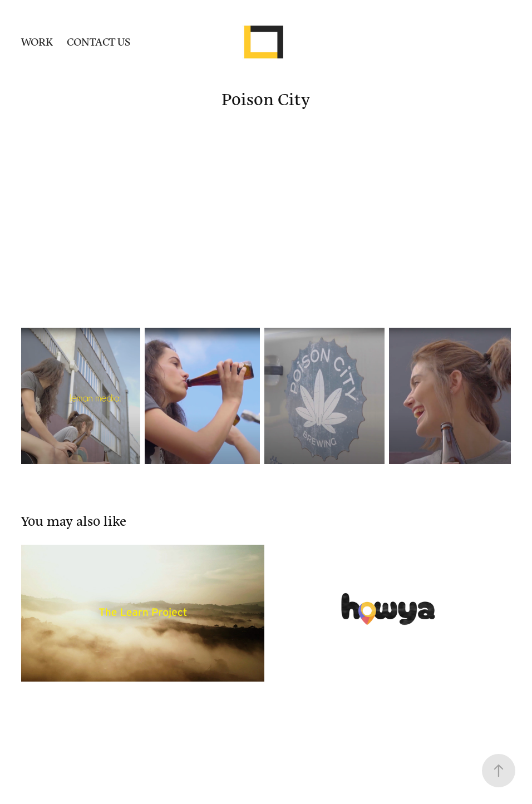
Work (37, 41)
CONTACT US (98, 41)
